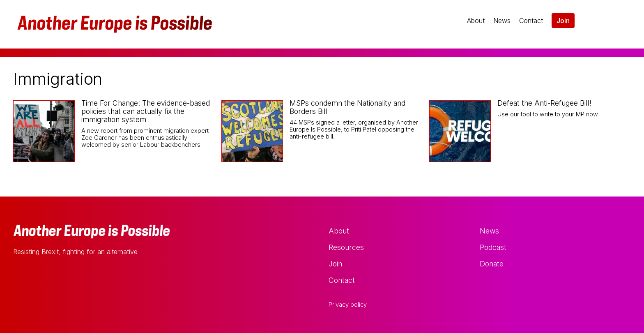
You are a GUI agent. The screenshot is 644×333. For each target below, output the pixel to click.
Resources (346, 247)
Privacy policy (348, 305)
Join (563, 21)
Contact (531, 21)
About (476, 21)
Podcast (493, 247)
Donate (492, 264)
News (502, 21)
